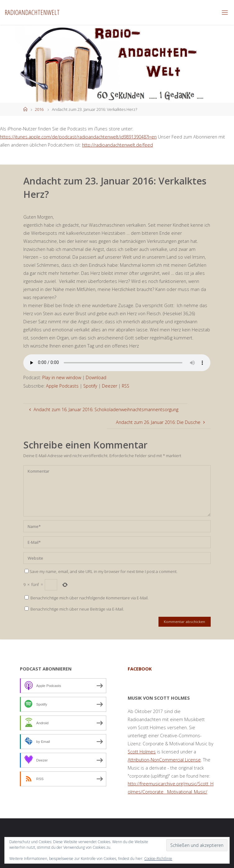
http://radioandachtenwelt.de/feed (117, 145)
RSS (126, 386)
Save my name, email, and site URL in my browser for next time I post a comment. (101, 571)
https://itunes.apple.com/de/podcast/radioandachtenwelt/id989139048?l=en (78, 137)
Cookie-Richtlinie (158, 859)
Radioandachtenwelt (32, 12)
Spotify (90, 386)
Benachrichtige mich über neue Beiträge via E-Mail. (77, 609)
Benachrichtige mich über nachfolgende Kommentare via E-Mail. (89, 598)
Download (96, 377)
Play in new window (62, 377)
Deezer (110, 386)
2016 (39, 109)
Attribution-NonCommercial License (164, 760)
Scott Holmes (142, 752)
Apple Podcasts (62, 386)
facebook (140, 669)
